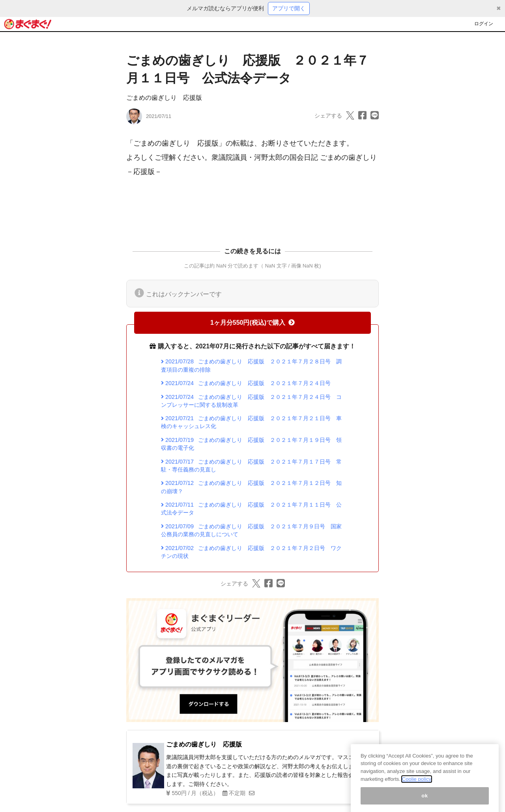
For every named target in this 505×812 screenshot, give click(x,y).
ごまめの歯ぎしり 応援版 (164, 98)
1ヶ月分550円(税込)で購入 (252, 323)
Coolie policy (417, 787)
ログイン (484, 24)
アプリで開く (289, 8)
